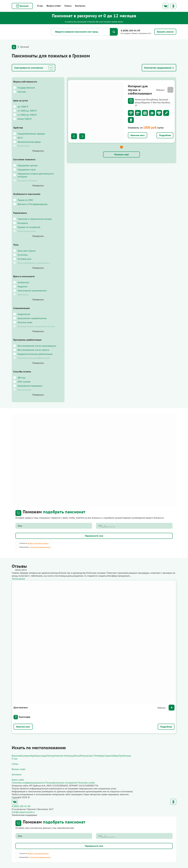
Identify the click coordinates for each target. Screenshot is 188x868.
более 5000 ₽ (25, 119)
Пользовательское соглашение (61, 783)
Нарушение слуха (27, 169)
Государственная (26, 88)
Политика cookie (86, 783)
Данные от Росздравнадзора (33, 204)
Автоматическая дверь (29, 142)
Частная (22, 92)
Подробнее (165, 122)
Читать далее (18, 579)
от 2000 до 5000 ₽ (27, 115)
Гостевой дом (24, 259)
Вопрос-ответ (54, 6)
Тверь (116, 756)
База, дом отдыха (27, 251)
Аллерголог (23, 282)
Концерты (23, 223)
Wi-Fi (20, 138)
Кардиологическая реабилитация (35, 354)
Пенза (77, 756)
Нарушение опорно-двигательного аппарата (36, 175)
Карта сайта (18, 780)
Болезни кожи (25, 322)
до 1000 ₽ (23, 107)
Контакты (80, 6)
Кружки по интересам (29, 227)
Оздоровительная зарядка (31, 134)
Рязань (84, 756)
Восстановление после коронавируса (37, 346)
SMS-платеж (24, 382)
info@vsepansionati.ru (23, 812)
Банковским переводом (30, 386)
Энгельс (127, 756)
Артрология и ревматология (32, 318)
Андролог (23, 286)
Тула (121, 756)
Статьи (68, 6)
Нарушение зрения (28, 165)
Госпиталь (23, 255)
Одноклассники (173, 6)
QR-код (21, 378)
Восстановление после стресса (33, 350)
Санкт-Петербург (96, 756)
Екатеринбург (28, 756)
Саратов (109, 756)
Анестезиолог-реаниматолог (32, 291)
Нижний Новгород (64, 756)
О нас (40, 6)
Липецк (51, 756)
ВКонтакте (166, 6)
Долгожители (21, 707)
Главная (14, 47)
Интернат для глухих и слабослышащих (139, 88)
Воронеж (16, 756)
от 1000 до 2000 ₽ (27, 111)
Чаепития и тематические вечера (35, 219)
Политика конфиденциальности (28, 783)
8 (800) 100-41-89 (130, 30)
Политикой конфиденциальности (40, 547)
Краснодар (25, 717)
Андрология (24, 314)
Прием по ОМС (25, 200)
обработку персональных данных (38, 543)
